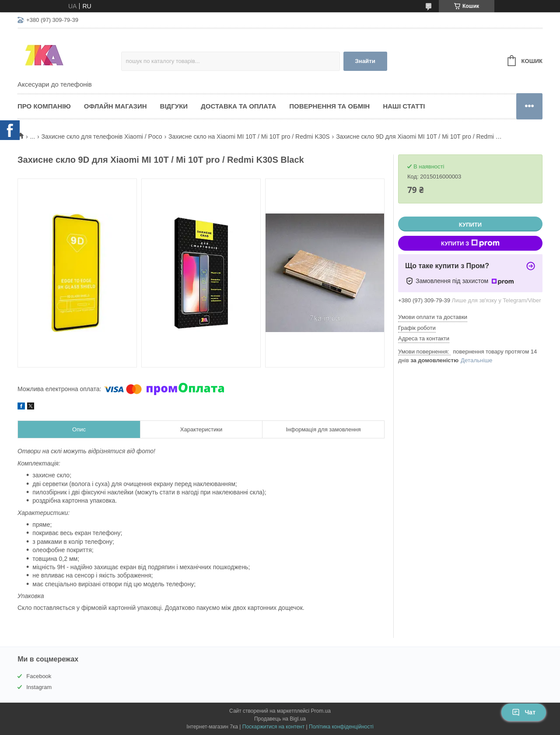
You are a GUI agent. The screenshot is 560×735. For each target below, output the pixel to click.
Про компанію (44, 106)
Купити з (470, 243)
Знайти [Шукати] (365, 61)
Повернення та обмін (329, 106)
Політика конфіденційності (341, 727)
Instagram (39, 687)
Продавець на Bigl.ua (280, 719)
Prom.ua (321, 711)
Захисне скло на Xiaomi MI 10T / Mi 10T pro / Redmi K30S (249, 136)
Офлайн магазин (115, 106)
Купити (470, 225)
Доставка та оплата (238, 106)
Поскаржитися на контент (273, 727)
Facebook (39, 676)
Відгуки (174, 106)
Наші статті (404, 106)
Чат (524, 712)
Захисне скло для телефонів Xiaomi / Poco (102, 136)
